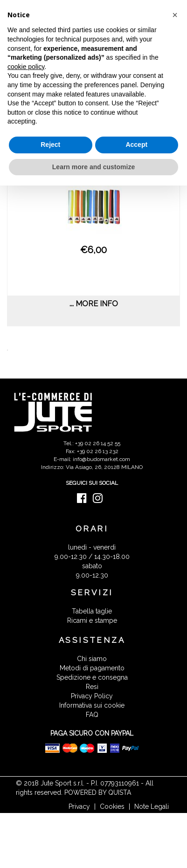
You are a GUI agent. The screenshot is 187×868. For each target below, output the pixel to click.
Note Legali (152, 806)
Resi (92, 687)
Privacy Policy (92, 696)
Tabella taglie (92, 611)
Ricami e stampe (92, 620)
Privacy (79, 806)
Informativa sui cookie (92, 705)
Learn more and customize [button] (93, 167)
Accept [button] (136, 145)
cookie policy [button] (26, 67)
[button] (175, 15)
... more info (94, 304)
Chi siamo (92, 659)
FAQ (92, 715)
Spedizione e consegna (92, 677)
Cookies (112, 806)
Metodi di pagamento (92, 668)
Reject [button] (50, 145)
